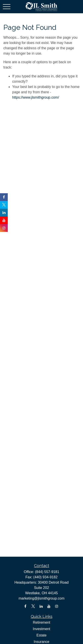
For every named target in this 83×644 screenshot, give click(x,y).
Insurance (41, 642)
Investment (41, 629)
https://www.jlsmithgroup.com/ (36, 97)
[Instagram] (57, 606)
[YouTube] (49, 606)
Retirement (41, 622)
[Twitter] (33, 606)
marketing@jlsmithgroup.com (41, 598)
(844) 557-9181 (47, 572)
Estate (41, 635)
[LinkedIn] (41, 606)
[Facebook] (25, 606)
